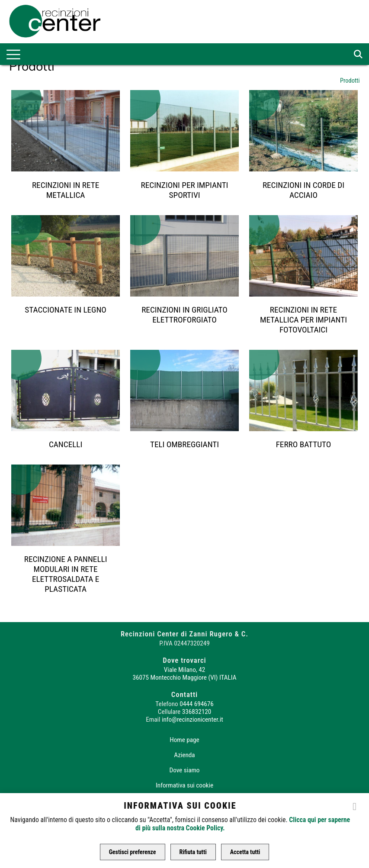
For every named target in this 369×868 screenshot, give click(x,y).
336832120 (197, 712)
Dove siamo (185, 770)
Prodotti (350, 81)
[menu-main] (13, 55)
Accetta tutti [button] (245, 852)
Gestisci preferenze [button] (133, 852)
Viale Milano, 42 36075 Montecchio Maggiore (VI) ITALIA (184, 674)
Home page (184, 740)
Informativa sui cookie (184, 785)
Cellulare (169, 712)
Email (153, 720)
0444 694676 (196, 704)
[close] (355, 806)
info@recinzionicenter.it (193, 720)
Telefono (167, 704)
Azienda (184, 755)
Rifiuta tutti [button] (193, 852)
